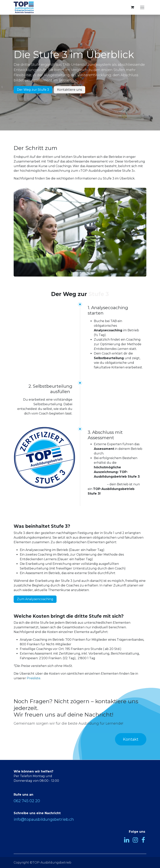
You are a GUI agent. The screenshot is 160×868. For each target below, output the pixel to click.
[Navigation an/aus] (142, 7)
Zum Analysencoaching (35, 599)
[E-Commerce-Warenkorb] (132, 7)
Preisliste (34, 678)
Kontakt (131, 739)
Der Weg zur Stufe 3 (33, 90)
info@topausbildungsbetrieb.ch (44, 819)
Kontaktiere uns (70, 90)
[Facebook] (143, 840)
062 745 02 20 (27, 801)
